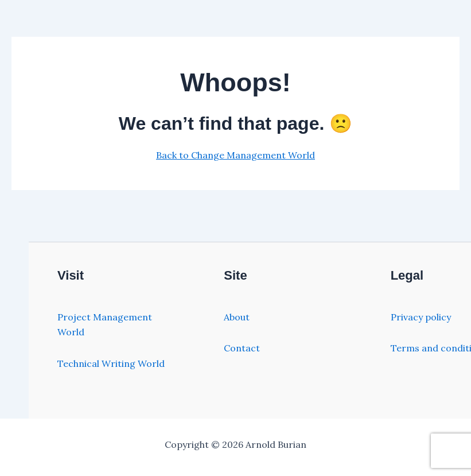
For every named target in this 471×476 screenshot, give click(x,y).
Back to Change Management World (235, 155)
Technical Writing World (111, 363)
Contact (242, 348)
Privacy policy (421, 317)
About (237, 317)
